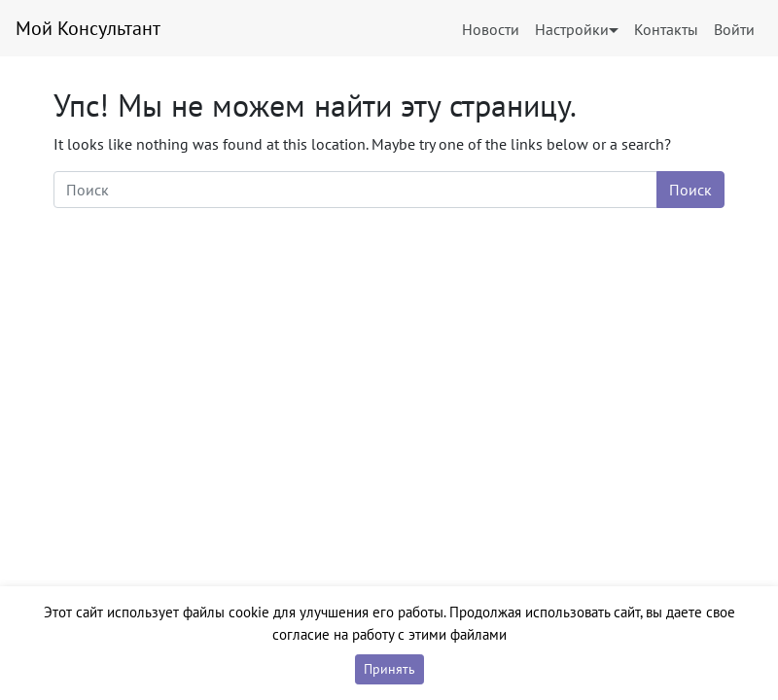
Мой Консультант (88, 28)
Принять (389, 669)
